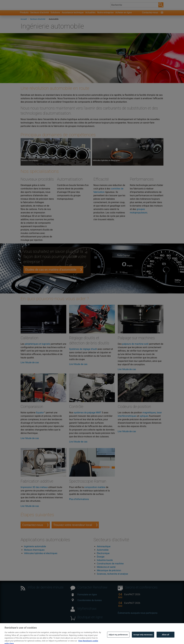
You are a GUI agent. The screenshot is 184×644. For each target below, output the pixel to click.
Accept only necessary (143, 638)
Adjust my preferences (118, 638)
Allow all (165, 638)
